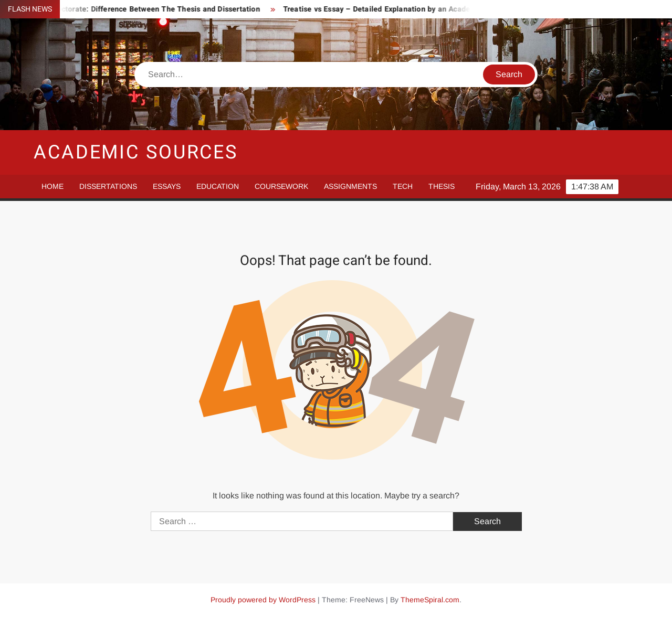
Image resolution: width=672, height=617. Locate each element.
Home (52, 186)
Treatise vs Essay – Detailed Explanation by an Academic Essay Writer (409, 9)
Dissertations (108, 186)
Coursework (281, 186)
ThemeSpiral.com (430, 600)
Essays (167, 186)
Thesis (442, 186)
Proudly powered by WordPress (263, 600)
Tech (403, 186)
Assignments (350, 186)
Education (218, 186)
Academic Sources (136, 152)
